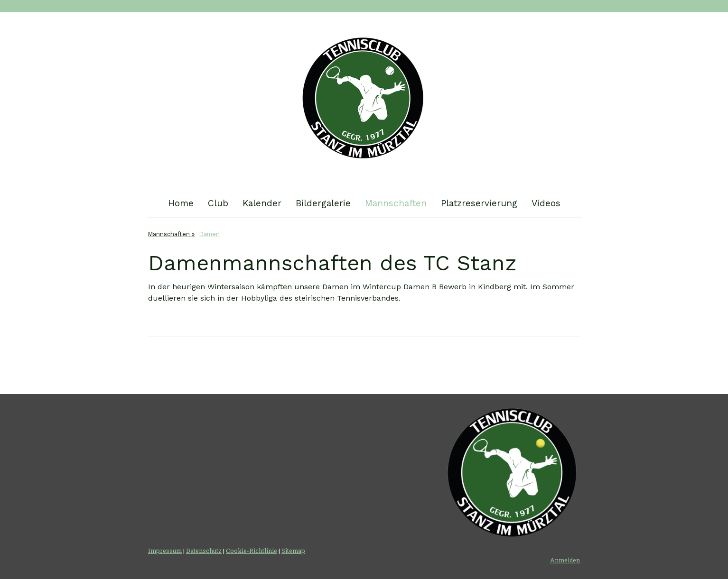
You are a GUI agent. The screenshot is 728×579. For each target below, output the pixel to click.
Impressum (165, 551)
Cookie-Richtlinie (252, 551)
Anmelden (565, 560)
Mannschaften (396, 203)
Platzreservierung (479, 203)
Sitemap (293, 551)
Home (181, 203)
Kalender (262, 203)
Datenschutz (204, 551)
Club (218, 203)
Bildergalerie (323, 203)
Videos (546, 203)
